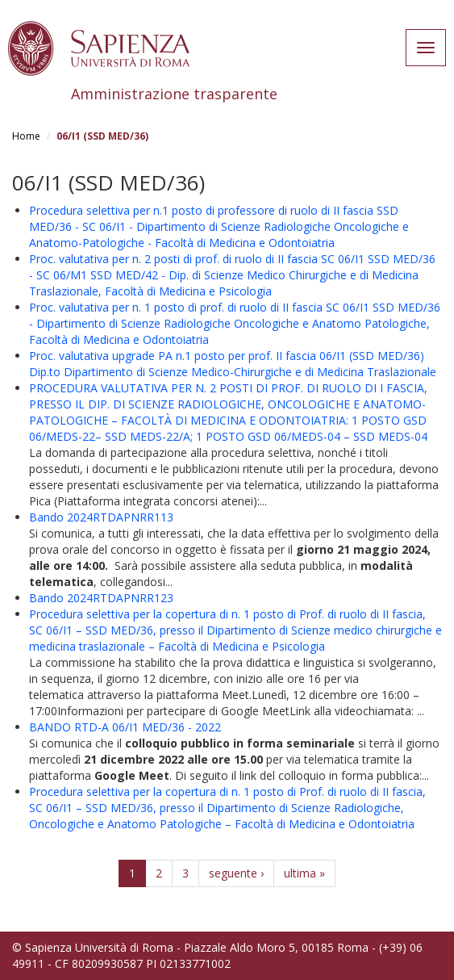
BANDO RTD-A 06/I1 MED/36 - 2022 (125, 727)
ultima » (304, 873)
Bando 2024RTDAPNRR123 (101, 598)
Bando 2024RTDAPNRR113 (101, 517)
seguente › (236, 873)
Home (26, 136)
